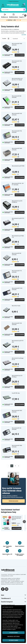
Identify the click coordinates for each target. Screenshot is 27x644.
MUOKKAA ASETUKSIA (14, 636)
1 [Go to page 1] (12, 466)
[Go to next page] (19, 466)
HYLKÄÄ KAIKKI (13, 633)
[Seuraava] (25, 15)
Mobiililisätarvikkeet (14, 16)
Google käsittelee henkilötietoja (13, 617)
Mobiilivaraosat (5, 16)
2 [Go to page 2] (15, 466)
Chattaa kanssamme (13, 501)
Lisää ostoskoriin (20, 55)
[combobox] (13, 10)
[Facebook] (3, 589)
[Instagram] (7, 589)
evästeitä (17, 611)
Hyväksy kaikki (13, 640)
